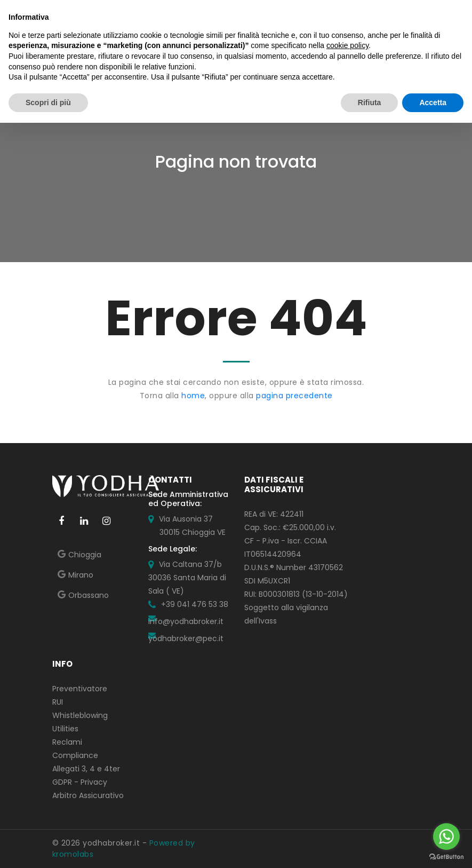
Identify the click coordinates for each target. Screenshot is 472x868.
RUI (58, 702)
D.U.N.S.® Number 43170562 (294, 567)
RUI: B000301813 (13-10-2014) (296, 594)
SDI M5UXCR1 (267, 581)
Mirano (81, 575)
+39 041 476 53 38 (195, 604)
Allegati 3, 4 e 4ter (86, 769)
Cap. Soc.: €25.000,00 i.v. (290, 527)
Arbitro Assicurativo (88, 795)
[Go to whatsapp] (446, 837)
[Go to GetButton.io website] (446, 857)
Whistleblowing (80, 715)
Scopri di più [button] (48, 102)
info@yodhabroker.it (186, 621)
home (193, 396)
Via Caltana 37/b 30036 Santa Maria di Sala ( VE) (187, 578)
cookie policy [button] (347, 45)
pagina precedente (294, 396)
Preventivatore (80, 689)
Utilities (65, 729)
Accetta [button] (433, 102)
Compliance (75, 755)
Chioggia (85, 555)
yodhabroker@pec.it (186, 638)
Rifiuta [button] (370, 102)
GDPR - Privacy (80, 782)
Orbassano (89, 595)
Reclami (67, 742)
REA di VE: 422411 (274, 514)
